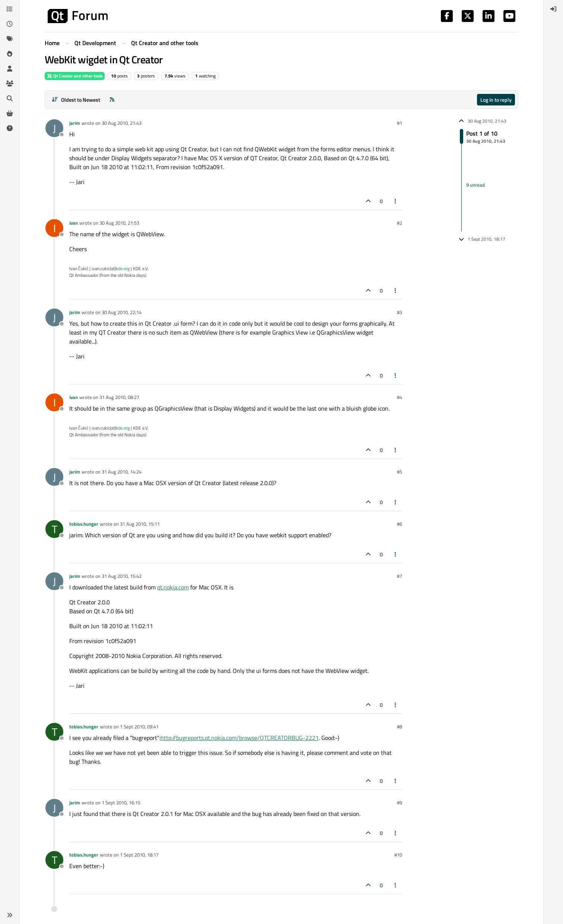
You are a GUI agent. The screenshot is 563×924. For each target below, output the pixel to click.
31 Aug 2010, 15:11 (140, 524)
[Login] (553, 9)
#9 (400, 803)
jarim (75, 123)
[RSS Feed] (112, 100)
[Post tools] (396, 201)
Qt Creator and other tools (75, 76)
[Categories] (10, 9)
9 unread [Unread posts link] (475, 185)
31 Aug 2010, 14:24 (122, 472)
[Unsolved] (10, 128)
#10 (398, 855)
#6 (400, 524)
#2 (400, 223)
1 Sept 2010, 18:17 (139, 855)
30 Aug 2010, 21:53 (119, 223)
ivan (74, 223)
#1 (400, 123)
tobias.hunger (84, 524)
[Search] (10, 98)
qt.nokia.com (173, 587)
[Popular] (10, 54)
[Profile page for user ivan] (54, 228)
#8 (400, 727)
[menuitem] (553, 9)
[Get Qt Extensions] (10, 113)
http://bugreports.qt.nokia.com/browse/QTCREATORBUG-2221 (240, 738)
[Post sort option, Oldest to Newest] (76, 100)
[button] (10, 915)
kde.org (123, 268)
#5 (400, 472)
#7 (400, 576)
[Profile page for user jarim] (54, 128)
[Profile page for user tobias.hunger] (54, 529)
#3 (400, 312)
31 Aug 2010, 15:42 (122, 576)
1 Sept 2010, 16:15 (121, 803)
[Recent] (10, 24)
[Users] (10, 69)
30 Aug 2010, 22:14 (122, 312)
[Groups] (10, 83)
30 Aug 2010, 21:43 (122, 123)
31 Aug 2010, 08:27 (119, 397)
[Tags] (10, 39)
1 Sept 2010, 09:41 (139, 727)
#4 (400, 397)
